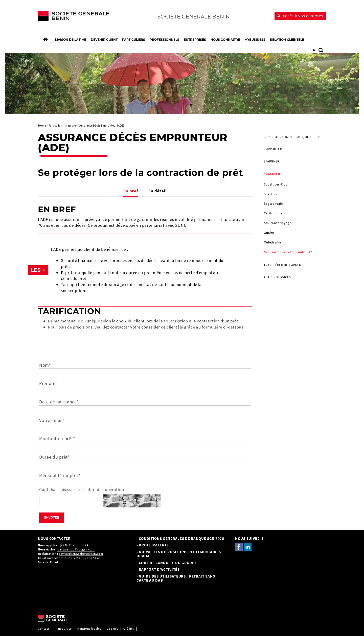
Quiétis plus (273, 242)
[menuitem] (293, 137)
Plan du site (63, 629)
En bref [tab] (131, 191)
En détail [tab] (158, 191)
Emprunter (273, 149)
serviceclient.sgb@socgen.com (81, 554)
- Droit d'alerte (153, 545)
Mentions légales (89, 629)
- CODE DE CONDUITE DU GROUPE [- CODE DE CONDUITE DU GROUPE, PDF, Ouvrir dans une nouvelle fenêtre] (167, 563)
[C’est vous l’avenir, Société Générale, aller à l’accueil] (71, 17)
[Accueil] (45, 39)
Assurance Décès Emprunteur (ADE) (291, 252)
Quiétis (269, 233)
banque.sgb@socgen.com (76, 549)
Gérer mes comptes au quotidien (292, 137)
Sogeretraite (273, 204)
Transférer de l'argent (283, 265)
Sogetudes (272, 194)
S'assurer (272, 174)
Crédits (129, 629)
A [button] (314, 50)
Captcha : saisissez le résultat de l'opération (82, 489)
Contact (44, 629)
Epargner (272, 161)
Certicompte (273, 213)
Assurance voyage (278, 223)
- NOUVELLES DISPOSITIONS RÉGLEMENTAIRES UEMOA (179, 554)
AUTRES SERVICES (277, 277)
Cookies (112, 629)
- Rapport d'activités (158, 569)
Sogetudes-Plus (276, 184)
